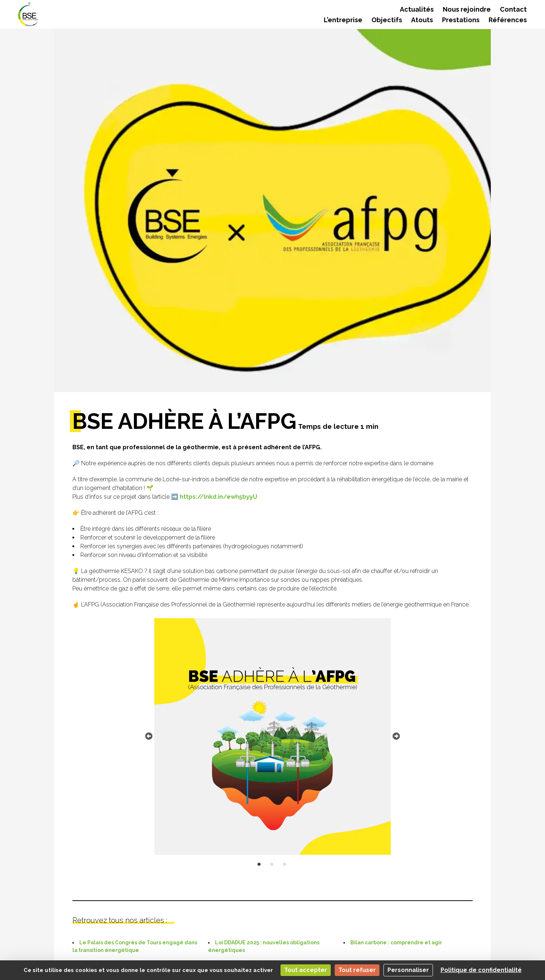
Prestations (461, 20)
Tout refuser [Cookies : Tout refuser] (357, 970)
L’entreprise (343, 20)
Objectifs (387, 20)
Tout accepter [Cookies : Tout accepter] (306, 970)
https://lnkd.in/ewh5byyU (218, 497)
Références (508, 20)
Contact (513, 9)
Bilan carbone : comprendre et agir (396, 943)
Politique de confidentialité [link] (481, 970)
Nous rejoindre (467, 9)
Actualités (417, 9)
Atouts (422, 20)
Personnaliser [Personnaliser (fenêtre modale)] (408, 970)
